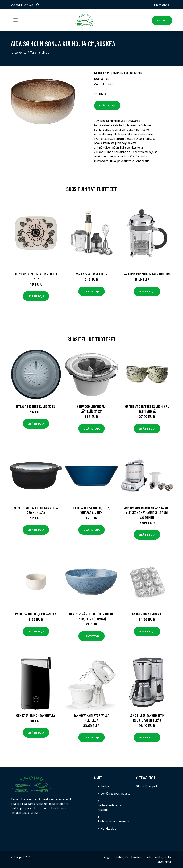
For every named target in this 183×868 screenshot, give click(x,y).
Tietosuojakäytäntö (158, 857)
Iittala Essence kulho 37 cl (36, 406)
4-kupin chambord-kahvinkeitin (147, 274)
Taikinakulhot (39, 53)
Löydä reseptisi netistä (115, 794)
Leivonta (20, 53)
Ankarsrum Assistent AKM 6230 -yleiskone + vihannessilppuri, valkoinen (147, 513)
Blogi (106, 857)
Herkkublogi (109, 829)
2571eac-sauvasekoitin (91, 274)
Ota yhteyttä (120, 857)
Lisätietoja (107, 105)
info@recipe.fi (162, 5)
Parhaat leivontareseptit (113, 821)
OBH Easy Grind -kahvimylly (36, 715)
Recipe (105, 786)
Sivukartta (164, 862)
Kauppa (162, 20)
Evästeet (137, 857)
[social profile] (38, 5)
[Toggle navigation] (15, 20)
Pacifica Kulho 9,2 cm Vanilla (36, 614)
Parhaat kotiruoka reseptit (110, 807)
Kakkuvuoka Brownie (147, 614)
